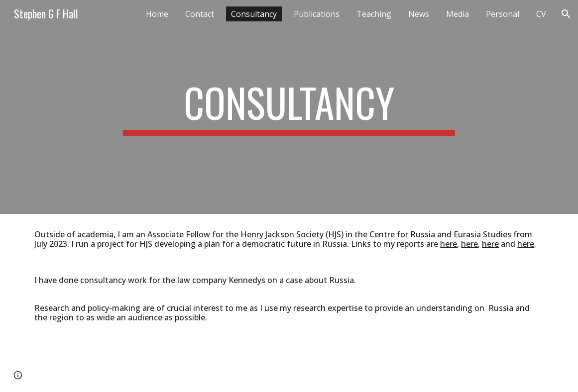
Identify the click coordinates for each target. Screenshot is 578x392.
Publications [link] (317, 14)
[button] (566, 14)
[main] (289, 107)
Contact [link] (200, 14)
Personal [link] (503, 14)
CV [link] (541, 14)
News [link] (419, 14)
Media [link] (458, 14)
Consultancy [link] (254, 14)
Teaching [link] (374, 14)
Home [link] (157, 14)
